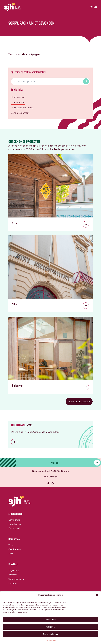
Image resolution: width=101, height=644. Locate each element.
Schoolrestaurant (16, 579)
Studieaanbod (18, 97)
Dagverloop (14, 570)
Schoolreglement (20, 113)
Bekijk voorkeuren (50, 634)
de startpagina (31, 54)
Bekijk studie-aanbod (79, 401)
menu (93, 7)
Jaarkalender (18, 102)
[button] (97, 595)
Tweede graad (15, 524)
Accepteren (51, 620)
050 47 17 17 (50, 477)
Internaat (12, 575)
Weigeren (51, 627)
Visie (11, 545)
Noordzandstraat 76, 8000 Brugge (50, 471)
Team (11, 554)
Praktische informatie (22, 107)
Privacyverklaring (51, 640)
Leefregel (13, 583)
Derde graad (14, 528)
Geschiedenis (15, 549)
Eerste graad (14, 520)
